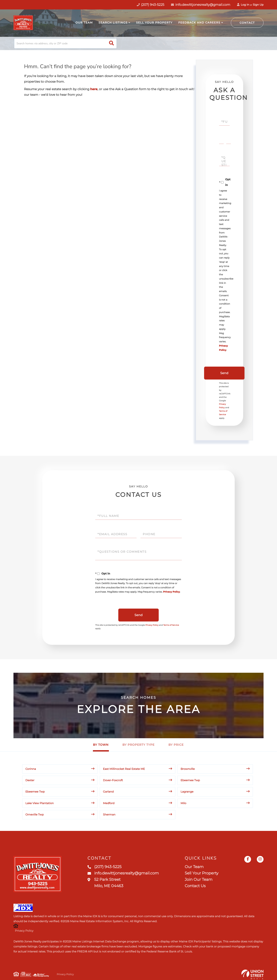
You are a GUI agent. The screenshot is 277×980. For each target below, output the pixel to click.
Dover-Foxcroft (113, 780)
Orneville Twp (35, 815)
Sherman (109, 815)
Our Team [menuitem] (84, 23)
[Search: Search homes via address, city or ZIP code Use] (65, 43)
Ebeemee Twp (190, 780)
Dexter (30, 780)
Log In (243, 5)
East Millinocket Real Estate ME (124, 769)
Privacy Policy (171, 592)
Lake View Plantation (40, 803)
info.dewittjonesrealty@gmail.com (201, 5)
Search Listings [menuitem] (113, 23)
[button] (111, 43)
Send (224, 373)
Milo (184, 803)
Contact (247, 23)
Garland (108, 792)
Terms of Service (171, 625)
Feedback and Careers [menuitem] (199, 23)
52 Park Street (105, 883)
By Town (101, 745)
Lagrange (187, 792)
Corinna (31, 769)
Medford (109, 803)
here (94, 89)
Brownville (188, 769)
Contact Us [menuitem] (195, 886)
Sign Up (258, 5)
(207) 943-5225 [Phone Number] (151, 5)
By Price (176, 745)
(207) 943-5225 (105, 867)
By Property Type (138, 745)
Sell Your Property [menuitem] (154, 23)
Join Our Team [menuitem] (199, 880)
